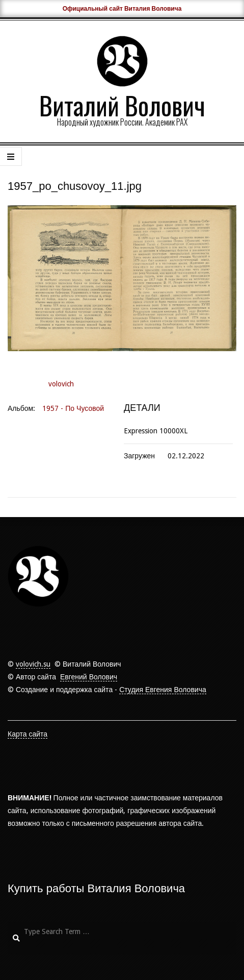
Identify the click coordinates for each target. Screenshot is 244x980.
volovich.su (33, 664)
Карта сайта (28, 734)
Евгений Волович (89, 677)
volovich (61, 384)
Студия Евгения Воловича (163, 690)
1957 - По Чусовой (73, 408)
